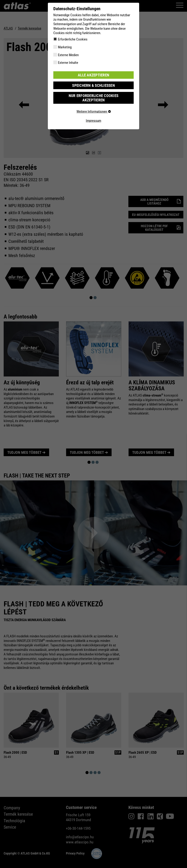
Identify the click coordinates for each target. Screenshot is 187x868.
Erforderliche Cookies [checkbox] (73, 39)
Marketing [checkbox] (65, 47)
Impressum (93, 115)
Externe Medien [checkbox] (68, 55)
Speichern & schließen (93, 85)
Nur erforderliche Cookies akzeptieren (93, 95)
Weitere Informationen (93, 106)
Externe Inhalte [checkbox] (68, 63)
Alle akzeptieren (93, 75)
